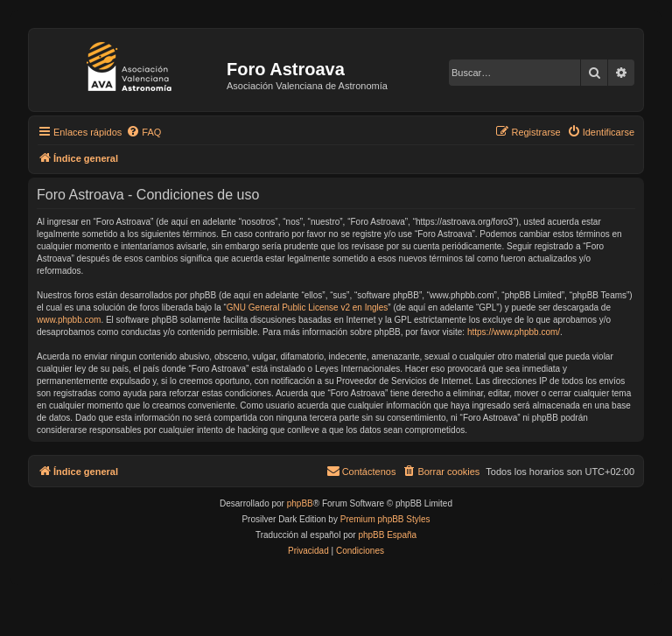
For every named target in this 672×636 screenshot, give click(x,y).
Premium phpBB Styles (385, 519)
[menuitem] (143, 132)
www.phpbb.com (69, 320)
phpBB (300, 503)
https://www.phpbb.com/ (514, 332)
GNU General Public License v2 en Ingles (308, 308)
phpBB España (387, 535)
